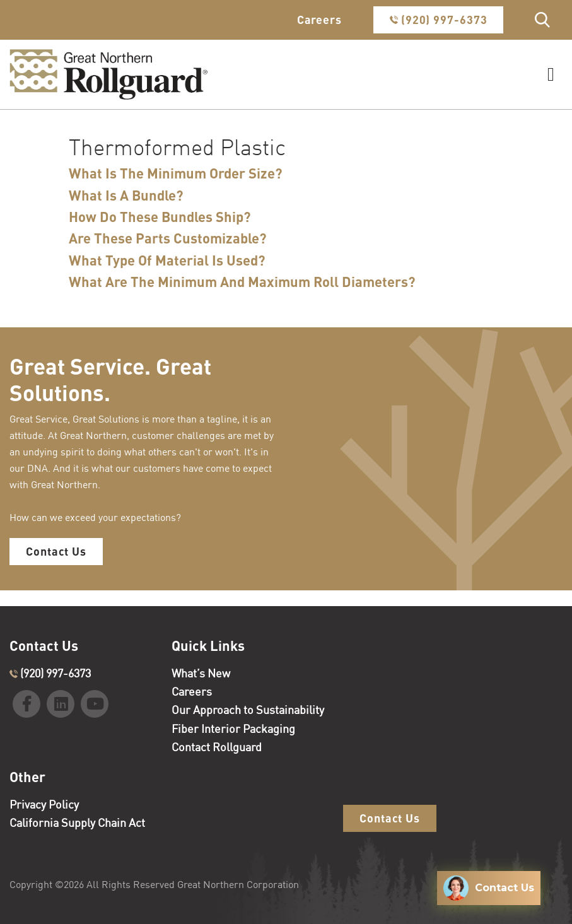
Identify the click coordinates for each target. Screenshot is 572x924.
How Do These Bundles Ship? (160, 217)
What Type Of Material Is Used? (167, 260)
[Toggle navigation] (551, 74)
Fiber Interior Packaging (233, 728)
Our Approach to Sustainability (248, 710)
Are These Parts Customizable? (168, 238)
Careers (319, 20)
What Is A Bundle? (126, 196)
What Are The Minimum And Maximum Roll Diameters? (242, 282)
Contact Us (56, 551)
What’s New (201, 673)
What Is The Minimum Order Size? (176, 173)
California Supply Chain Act (77, 822)
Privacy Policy (44, 804)
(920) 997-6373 (438, 20)
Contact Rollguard (217, 747)
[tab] (248, 173)
